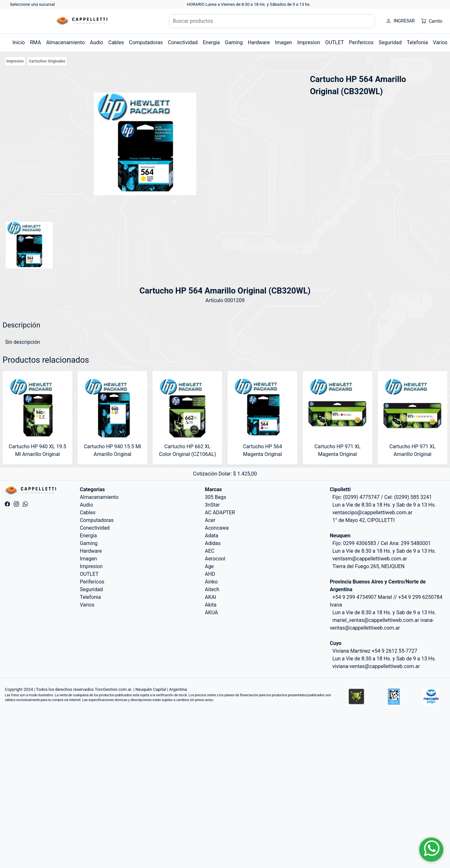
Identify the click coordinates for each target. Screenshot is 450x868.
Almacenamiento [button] (65, 42)
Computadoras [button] (146, 42)
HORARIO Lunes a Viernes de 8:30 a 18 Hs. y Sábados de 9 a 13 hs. (249, 4)
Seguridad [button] (390, 42)
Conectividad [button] (183, 42)
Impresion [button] (309, 42)
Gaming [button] (234, 42)
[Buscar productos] (272, 21)
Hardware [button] (259, 42)
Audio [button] (97, 42)
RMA (35, 42)
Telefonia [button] (417, 42)
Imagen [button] (284, 42)
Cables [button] (116, 42)
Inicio (19, 42)
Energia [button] (211, 42)
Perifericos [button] (361, 42)
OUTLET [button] (334, 42)
